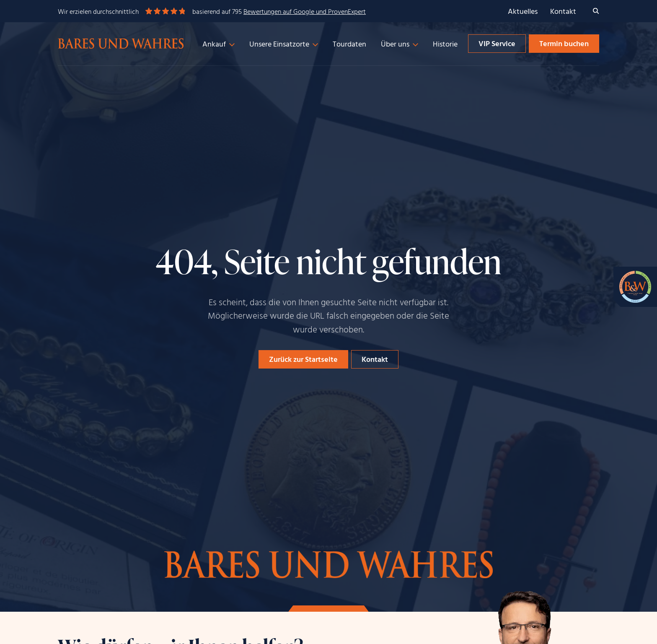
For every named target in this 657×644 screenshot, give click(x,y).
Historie (445, 45)
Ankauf (214, 45)
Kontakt (563, 12)
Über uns (395, 45)
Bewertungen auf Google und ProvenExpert (305, 12)
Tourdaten (349, 45)
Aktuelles (523, 12)
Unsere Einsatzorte (279, 45)
